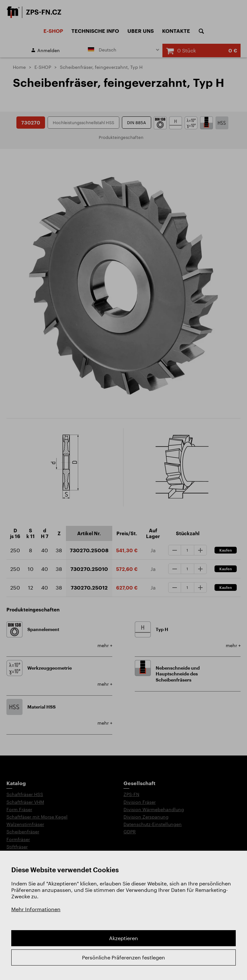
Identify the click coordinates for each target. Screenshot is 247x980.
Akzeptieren (123, 938)
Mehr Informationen (36, 909)
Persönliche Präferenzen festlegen (123, 957)
